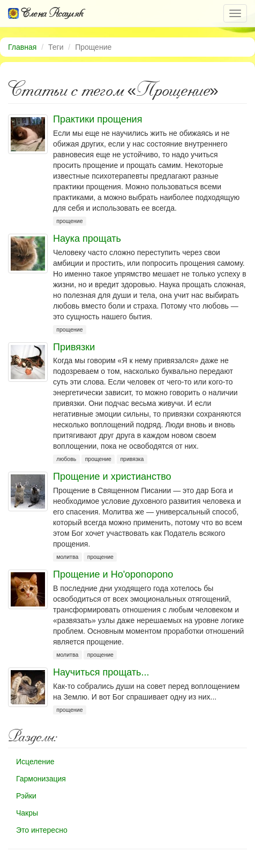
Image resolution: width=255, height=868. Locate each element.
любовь (66, 459)
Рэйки (26, 796)
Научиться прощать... (101, 672)
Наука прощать (87, 239)
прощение (69, 221)
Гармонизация (41, 779)
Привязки (74, 347)
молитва (67, 557)
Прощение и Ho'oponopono (113, 574)
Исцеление (35, 762)
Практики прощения (97, 119)
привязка (132, 459)
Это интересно (42, 830)
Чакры (27, 813)
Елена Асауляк (46, 13)
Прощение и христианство (112, 477)
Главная (22, 47)
